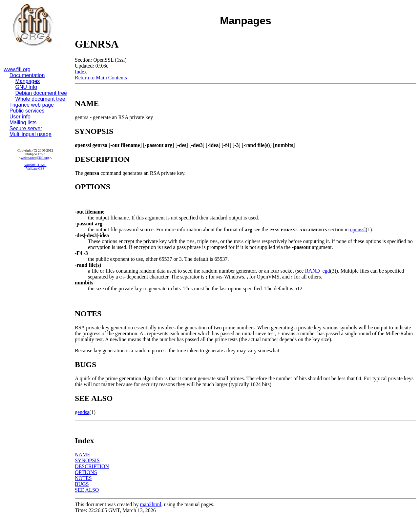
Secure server (26, 128)
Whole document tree (40, 99)
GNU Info (26, 87)
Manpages (28, 81)
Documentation (27, 75)
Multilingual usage (31, 134)
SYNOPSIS (87, 460)
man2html (151, 504)
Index (81, 72)
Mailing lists (23, 123)
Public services (27, 111)
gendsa (82, 412)
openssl (358, 229)
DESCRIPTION (92, 466)
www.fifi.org (17, 69)
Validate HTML (35, 165)
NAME (83, 455)
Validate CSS (35, 168)
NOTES (83, 478)
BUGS (82, 484)
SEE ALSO (87, 490)
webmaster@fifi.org (35, 158)
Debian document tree (41, 93)
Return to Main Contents (101, 78)
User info (20, 117)
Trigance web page (32, 105)
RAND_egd (317, 271)
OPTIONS (86, 472)
